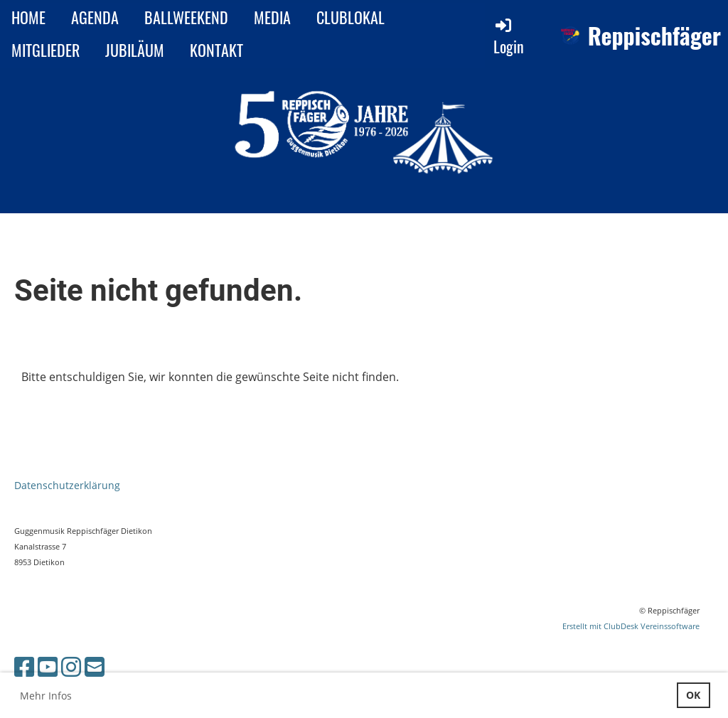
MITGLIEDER (45, 50)
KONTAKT (216, 50)
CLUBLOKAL (350, 17)
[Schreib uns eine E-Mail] (95, 666)
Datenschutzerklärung (67, 485)
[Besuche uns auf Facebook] (24, 666)
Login (509, 37)
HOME (28, 17)
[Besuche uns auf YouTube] (48, 666)
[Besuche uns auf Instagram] (71, 666)
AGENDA (95, 17)
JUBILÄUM (135, 50)
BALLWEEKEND (186, 17)
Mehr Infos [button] (46, 696)
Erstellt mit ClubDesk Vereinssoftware (631, 626)
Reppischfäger (654, 36)
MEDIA (272, 17)
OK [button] (693, 695)
